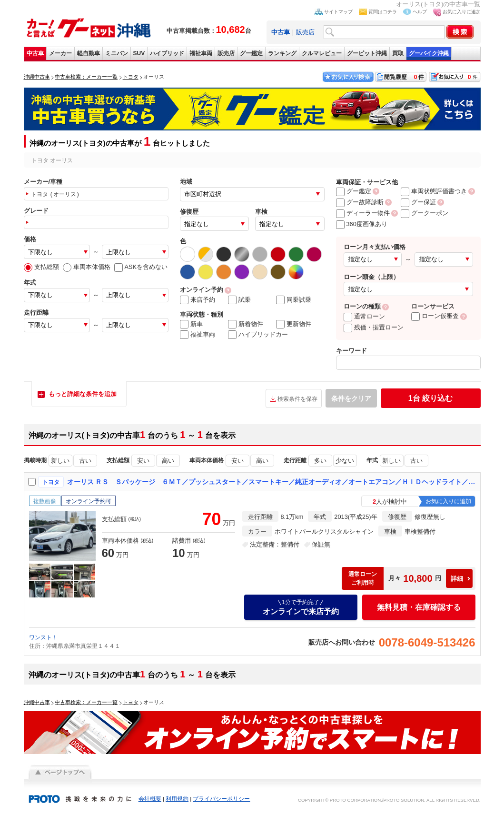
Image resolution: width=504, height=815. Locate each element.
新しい (60, 461)
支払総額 (41, 267)
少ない (345, 461)
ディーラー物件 (363, 213)
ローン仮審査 (435, 316)
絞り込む (430, 398)
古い (85, 461)
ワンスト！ (43, 637)
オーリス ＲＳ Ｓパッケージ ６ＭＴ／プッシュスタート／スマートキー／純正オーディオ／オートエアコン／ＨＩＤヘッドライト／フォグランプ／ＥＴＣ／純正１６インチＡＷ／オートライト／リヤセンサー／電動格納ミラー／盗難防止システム (272, 482)
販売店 (305, 32)
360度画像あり (362, 224)
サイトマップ (338, 12)
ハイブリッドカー (258, 335)
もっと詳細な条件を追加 (83, 394)
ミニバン (117, 53)
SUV (139, 53)
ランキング (282, 53)
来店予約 (198, 300)
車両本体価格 (87, 267)
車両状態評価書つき (434, 191)
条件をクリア (351, 398)
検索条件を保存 (297, 399)
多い (320, 461)
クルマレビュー (322, 53)
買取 (398, 53)
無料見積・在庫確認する (419, 607)
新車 (191, 324)
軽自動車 (89, 53)
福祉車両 (201, 53)
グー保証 (418, 202)
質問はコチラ (383, 12)
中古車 (35, 53)
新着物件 (246, 324)
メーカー (60, 53)
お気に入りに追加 (462, 12)
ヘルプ (420, 12)
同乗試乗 (294, 300)
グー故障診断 (360, 202)
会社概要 (150, 799)
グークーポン (425, 213)
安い (143, 461)
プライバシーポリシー (221, 799)
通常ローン (364, 316)
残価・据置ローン (374, 327)
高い (168, 461)
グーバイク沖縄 (429, 53)
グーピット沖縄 (367, 53)
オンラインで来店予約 (301, 607)
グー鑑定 (251, 53)
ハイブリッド (167, 53)
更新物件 (294, 324)
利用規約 (177, 799)
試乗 (239, 300)
